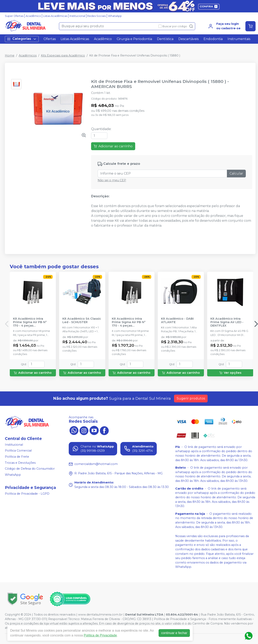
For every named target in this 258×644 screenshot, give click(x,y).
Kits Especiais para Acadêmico (63, 55)
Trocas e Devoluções (20, 463)
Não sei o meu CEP (112, 180)
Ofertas (50, 39)
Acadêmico (33, 16)
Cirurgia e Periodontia (134, 39)
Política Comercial (18, 451)
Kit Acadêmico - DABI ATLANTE (177, 320)
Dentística (165, 39)
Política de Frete (17, 457)
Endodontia (213, 39)
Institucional (77, 16)
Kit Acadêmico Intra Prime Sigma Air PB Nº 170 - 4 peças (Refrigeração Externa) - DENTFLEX (31, 322)
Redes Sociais (96, 16)
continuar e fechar (174, 633)
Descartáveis (188, 39)
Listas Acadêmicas (55, 16)
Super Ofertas (14, 16)
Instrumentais (239, 39)
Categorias (22, 39)
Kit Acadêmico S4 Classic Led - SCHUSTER (82, 320)
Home (10, 55)
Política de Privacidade (100, 635)
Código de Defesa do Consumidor (30, 469)
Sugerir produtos (191, 398)
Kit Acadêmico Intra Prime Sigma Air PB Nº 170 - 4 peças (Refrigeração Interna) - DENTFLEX (130, 322)
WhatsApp (115, 16)
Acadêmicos (28, 55)
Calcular (236, 173)
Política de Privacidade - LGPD (27, 494)
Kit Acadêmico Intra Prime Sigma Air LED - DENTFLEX (227, 322)
